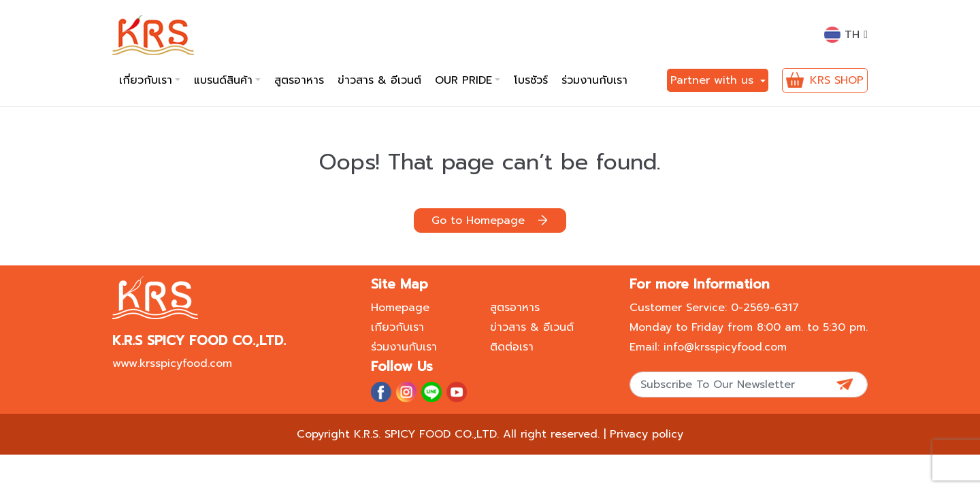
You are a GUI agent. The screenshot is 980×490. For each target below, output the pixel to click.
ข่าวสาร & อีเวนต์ (379, 80)
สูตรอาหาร (299, 80)
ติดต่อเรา (512, 347)
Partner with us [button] (714, 80)
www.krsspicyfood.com (172, 363)
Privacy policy (647, 434)
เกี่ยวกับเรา (146, 80)
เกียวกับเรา (397, 327)
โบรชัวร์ (531, 80)
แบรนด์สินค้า (223, 80)
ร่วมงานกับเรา (594, 80)
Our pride (463, 80)
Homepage (400, 308)
